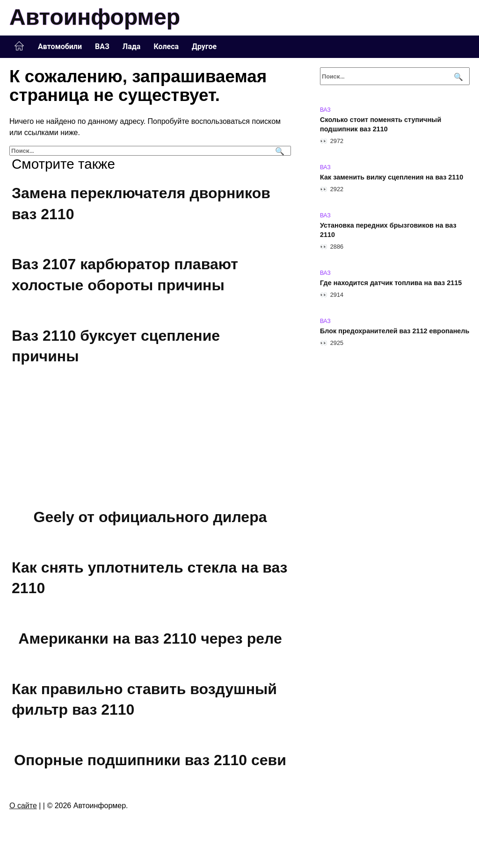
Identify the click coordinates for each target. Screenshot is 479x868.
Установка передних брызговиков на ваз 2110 (388, 230)
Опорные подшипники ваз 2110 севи (150, 760)
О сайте (23, 806)
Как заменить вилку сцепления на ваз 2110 (392, 177)
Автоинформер (95, 17)
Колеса (166, 47)
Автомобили (60, 47)
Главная (19, 46)
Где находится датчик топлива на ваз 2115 (391, 283)
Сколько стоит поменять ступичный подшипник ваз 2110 (381, 124)
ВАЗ (102, 47)
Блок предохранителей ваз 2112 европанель (395, 331)
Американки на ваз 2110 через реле (150, 638)
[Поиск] (279, 151)
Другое (204, 47)
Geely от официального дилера (150, 517)
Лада (132, 47)
